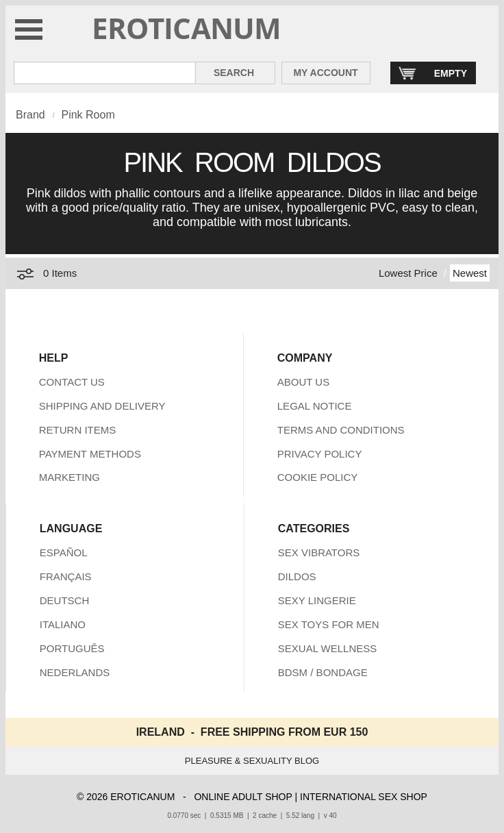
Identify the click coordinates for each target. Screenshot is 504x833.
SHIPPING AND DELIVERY (102, 406)
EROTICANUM (187, 28)
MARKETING (70, 477)
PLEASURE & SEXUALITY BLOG (252, 761)
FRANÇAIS (66, 576)
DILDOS (297, 576)
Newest (470, 273)
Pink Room (88, 115)
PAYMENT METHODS (90, 454)
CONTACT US (72, 382)
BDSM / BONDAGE (323, 672)
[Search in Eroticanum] (105, 73)
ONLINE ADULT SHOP (243, 797)
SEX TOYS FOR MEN (329, 624)
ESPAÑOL (64, 552)
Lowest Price (408, 273)
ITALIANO (63, 624)
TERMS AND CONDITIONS (341, 430)
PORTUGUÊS (72, 648)
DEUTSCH (65, 600)
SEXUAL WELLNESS (328, 648)
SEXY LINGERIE (317, 600)
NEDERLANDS (75, 672)
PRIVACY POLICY (320, 454)
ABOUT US (303, 382)
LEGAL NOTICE (315, 406)
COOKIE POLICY (318, 477)
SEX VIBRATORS (319, 552)
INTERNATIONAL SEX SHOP (364, 797)
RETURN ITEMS (78, 430)
